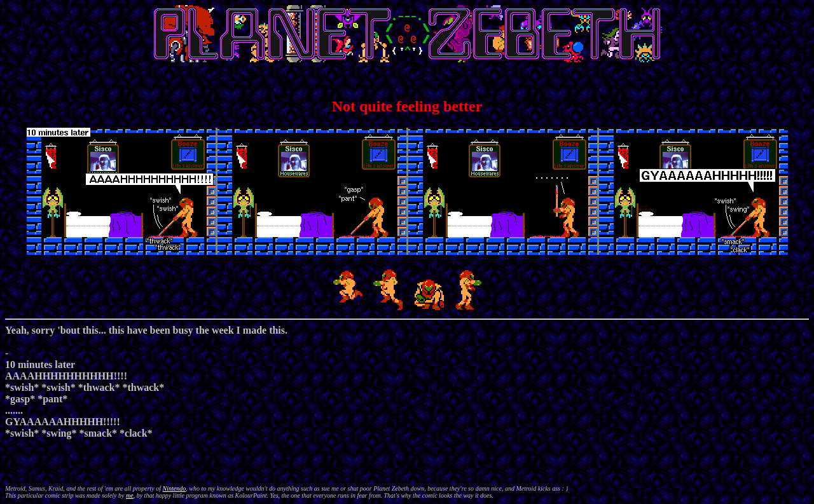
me (130, 495)
